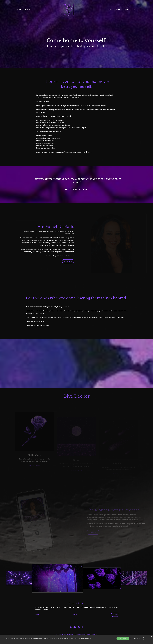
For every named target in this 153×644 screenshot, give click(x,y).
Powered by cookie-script (11, 642)
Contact (126, 9)
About (110, 9)
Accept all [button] (124, 638)
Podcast (28, 9)
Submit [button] (115, 615)
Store (118, 9)
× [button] (151, 637)
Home (19, 9)
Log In (135, 9)
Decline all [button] (136, 638)
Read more (88, 638)
